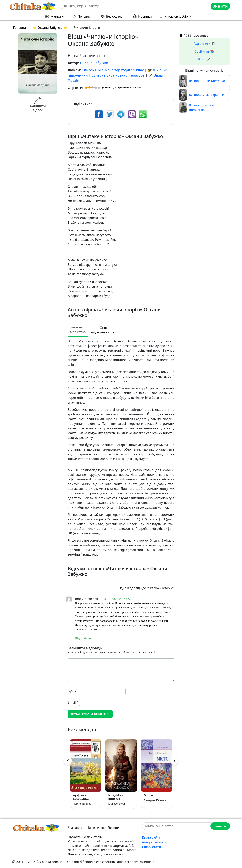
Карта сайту (151, 837)
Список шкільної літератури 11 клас (113, 70)
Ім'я (72, 691)
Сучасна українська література (118, 75)
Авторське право (155, 842)
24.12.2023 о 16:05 (116, 599)
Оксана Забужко (94, 63)
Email (73, 702)
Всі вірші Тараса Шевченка (201, 108)
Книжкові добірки (178, 16)
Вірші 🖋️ (204, 59)
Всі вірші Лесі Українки (207, 95)
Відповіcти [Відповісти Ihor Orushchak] (83, 638)
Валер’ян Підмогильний (157, 800)
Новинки (145, 16)
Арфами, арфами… (81, 797)
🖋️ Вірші (156, 75)
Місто (148, 795)
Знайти (220, 6)
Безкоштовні (116, 16)
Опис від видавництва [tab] (104, 330)
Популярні (86, 16)
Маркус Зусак (117, 804)
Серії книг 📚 (204, 51)
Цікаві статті (152, 847)
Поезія (74, 80)
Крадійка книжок (116, 797)
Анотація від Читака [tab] (78, 330)
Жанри (56, 16)
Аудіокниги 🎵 (204, 44)
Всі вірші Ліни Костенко (207, 81)
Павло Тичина (82, 804)
